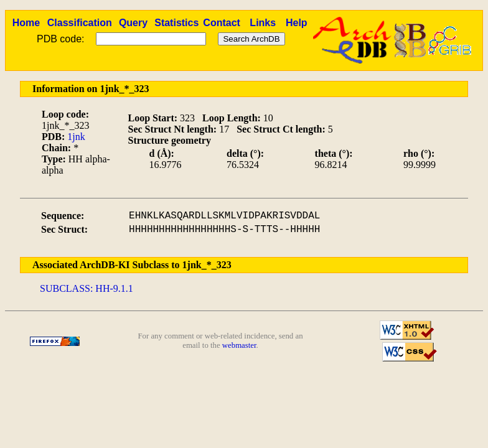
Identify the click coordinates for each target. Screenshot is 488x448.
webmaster (239, 345)
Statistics (176, 23)
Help (297, 23)
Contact (222, 23)
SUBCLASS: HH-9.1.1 (87, 288)
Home (26, 23)
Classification (80, 23)
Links (263, 23)
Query (133, 23)
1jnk (76, 137)
